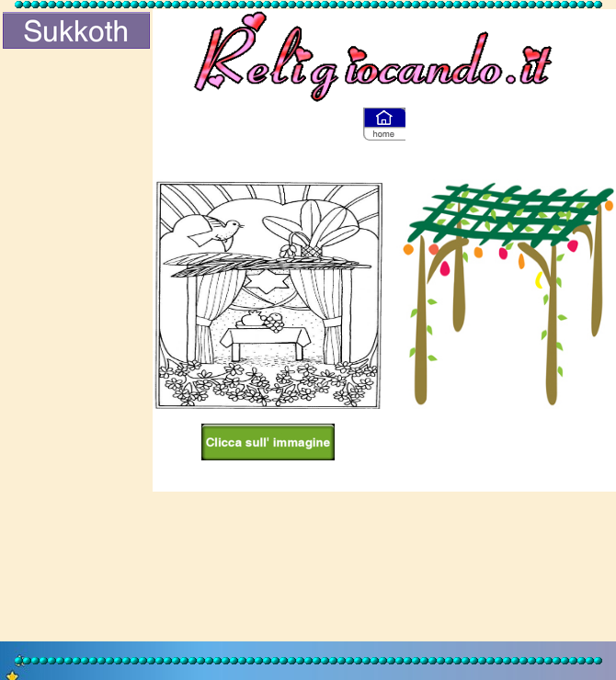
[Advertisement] (76, 346)
